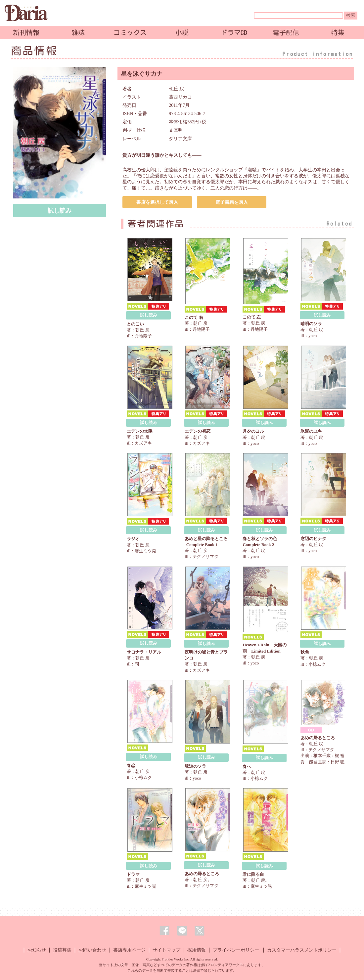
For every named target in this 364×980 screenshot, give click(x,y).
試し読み (60, 211)
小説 (182, 32)
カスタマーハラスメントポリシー (302, 950)
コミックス (130, 32)
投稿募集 (62, 950)
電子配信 (286, 32)
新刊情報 (26, 32)
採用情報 (197, 950)
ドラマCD (234, 32)
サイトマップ (166, 950)
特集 (338, 32)
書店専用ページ (129, 950)
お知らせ (37, 950)
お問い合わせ (92, 950)
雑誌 (78, 32)
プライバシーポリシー (236, 950)
